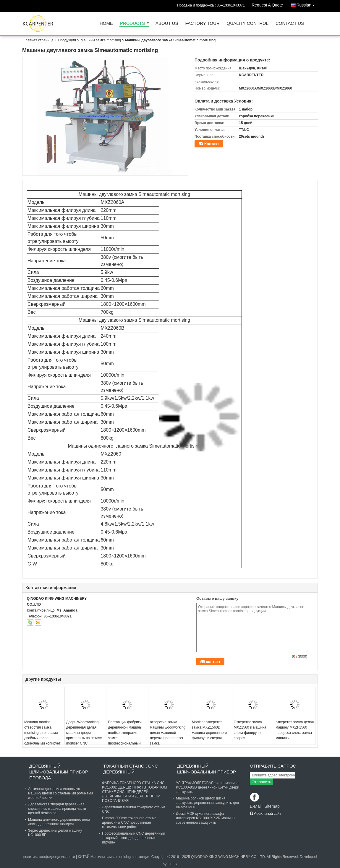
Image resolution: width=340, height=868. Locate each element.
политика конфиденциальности (49, 857)
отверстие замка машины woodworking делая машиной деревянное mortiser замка (168, 733)
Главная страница (39, 40)
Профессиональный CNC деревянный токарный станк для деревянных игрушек (133, 838)
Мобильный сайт (265, 814)
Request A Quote (267, 5)
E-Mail (256, 806)
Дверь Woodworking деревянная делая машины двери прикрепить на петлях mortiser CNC (84, 733)
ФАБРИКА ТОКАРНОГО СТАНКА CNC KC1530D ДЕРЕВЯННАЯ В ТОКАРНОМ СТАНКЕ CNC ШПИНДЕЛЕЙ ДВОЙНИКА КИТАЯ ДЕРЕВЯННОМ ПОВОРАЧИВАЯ (135, 792)
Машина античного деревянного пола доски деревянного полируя (59, 822)
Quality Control (248, 23)
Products (132, 23)
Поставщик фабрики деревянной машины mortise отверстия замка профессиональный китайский (125, 735)
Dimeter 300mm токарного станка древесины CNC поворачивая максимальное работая (129, 823)
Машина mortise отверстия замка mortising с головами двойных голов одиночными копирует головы (42, 735)
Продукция (67, 40)
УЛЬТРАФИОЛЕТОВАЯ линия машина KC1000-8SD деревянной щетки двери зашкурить (208, 787)
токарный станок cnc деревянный (131, 769)
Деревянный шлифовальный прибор (207, 769)
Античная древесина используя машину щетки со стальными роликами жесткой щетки (60, 793)
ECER (172, 864)
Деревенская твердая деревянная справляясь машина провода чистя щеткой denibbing (57, 809)
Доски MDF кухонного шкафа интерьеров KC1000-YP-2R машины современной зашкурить (206, 818)
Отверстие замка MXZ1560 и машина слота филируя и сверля (250, 730)
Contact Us (290, 23)
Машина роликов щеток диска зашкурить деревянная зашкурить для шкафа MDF (207, 803)
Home (106, 23)
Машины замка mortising (101, 40)
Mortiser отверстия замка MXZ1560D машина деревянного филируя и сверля (209, 730)
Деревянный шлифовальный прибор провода (59, 772)
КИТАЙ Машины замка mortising (104, 857)
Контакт (212, 144)
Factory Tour (202, 23)
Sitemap (272, 806)
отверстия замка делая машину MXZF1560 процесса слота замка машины (295, 730)
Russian (307, 4)
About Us (167, 23)
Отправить (261, 782)
